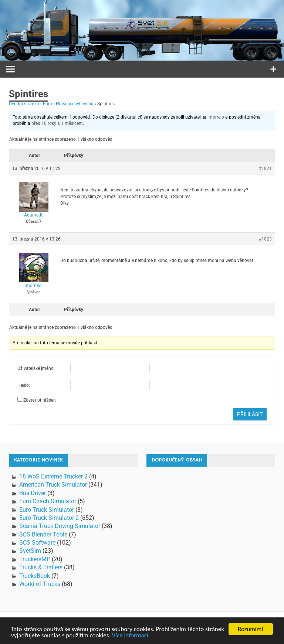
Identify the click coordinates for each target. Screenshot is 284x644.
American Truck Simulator (53, 485)
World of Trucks (40, 584)
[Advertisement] (213, 535)
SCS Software (37, 543)
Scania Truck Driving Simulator (60, 526)
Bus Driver (33, 493)
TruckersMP (35, 559)
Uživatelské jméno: (36, 368)
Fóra (48, 104)
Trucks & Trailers (41, 567)
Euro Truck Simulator (47, 510)
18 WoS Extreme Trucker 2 (53, 476)
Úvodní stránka (24, 104)
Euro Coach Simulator (48, 501)
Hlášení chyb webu (75, 104)
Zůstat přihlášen (40, 400)
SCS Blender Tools (43, 534)
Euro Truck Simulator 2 (49, 518)
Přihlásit (250, 414)
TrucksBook (35, 576)
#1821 (265, 168)
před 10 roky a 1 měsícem (57, 123)
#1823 (265, 239)
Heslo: (24, 385)
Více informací (130, 636)
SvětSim (30, 551)
